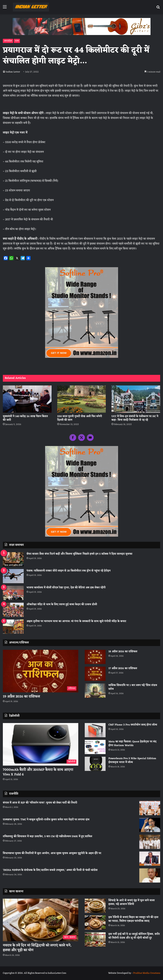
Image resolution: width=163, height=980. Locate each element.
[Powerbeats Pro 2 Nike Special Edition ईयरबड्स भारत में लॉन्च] (95, 764)
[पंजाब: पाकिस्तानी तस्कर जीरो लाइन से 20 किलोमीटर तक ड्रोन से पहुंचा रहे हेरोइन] (13, 576)
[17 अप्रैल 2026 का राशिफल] (95, 674)
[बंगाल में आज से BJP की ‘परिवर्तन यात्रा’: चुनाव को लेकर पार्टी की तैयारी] (150, 808)
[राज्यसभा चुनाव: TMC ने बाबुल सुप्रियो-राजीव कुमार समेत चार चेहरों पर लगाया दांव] (150, 825)
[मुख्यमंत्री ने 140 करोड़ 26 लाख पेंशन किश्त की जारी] (27, 399)
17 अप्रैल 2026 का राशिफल (123, 668)
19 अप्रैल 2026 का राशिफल (21, 697)
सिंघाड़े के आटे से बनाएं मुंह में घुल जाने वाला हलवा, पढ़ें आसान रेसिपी (132, 902)
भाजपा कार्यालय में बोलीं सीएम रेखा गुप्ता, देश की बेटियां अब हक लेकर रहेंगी (66, 588)
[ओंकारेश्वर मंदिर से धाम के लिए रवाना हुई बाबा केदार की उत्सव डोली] (13, 610)
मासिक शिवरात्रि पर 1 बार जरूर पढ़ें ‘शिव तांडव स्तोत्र (133, 687)
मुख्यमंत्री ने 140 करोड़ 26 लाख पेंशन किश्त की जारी (25, 418)
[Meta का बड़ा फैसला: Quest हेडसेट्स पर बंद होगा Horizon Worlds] (95, 747)
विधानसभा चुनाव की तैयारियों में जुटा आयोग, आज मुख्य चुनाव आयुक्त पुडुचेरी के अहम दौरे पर (52, 853)
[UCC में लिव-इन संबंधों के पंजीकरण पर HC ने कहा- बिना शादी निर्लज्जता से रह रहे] (136, 399)
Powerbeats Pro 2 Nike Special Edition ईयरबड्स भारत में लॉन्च (132, 760)
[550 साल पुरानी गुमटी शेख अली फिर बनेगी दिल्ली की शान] (82, 399)
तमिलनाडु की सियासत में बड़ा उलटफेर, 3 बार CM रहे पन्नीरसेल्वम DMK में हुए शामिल (47, 836)
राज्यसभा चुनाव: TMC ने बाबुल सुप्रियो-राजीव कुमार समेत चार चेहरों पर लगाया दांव (46, 820)
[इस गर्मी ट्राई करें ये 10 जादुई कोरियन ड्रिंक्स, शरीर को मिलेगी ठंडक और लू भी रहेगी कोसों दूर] (95, 939)
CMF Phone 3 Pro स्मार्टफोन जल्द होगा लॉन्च (133, 725)
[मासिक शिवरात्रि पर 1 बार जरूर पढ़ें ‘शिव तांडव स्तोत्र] (95, 691)
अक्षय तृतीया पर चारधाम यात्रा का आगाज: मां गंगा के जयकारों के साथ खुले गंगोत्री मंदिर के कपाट (76, 621)
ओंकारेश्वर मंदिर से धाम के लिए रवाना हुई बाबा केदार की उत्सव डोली (62, 604)
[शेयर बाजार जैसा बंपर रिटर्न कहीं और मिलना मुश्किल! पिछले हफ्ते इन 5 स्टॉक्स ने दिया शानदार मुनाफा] (13, 559)
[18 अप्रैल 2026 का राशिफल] (95, 657)
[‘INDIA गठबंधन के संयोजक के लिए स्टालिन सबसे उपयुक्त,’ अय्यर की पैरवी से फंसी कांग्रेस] (150, 875)
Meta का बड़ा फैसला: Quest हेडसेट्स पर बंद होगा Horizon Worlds (132, 744)
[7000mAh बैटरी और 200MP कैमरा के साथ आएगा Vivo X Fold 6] (41, 744)
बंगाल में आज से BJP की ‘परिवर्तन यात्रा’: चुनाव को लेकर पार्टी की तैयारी (40, 803)
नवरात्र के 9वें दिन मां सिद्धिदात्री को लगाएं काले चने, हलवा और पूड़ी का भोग (37, 948)
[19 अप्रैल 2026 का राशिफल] (41, 671)
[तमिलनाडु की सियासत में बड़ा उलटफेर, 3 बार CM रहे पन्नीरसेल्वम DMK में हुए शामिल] (150, 842)
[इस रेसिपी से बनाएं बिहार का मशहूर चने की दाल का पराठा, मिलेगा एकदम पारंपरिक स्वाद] (95, 923)
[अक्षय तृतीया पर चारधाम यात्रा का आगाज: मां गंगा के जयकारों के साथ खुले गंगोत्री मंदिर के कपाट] (13, 627)
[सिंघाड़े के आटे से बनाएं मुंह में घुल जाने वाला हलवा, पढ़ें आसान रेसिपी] (95, 906)
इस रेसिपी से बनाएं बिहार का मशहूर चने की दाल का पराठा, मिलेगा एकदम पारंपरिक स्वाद (133, 919)
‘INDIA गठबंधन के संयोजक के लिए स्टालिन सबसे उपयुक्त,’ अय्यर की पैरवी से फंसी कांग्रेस (50, 870)
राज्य (17, 41)
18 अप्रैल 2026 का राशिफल (123, 652)
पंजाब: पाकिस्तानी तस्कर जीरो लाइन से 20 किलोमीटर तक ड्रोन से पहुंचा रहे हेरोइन (69, 571)
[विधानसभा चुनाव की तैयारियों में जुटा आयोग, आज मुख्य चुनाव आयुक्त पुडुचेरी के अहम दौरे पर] (150, 859)
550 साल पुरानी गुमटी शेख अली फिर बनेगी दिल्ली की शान (80, 418)
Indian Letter (13, 72)
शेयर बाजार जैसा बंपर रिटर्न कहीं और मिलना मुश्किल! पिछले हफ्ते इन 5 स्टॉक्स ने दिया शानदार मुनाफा (79, 554)
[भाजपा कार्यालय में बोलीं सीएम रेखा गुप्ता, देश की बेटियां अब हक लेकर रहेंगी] (13, 593)
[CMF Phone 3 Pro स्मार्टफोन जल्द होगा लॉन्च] (95, 730)
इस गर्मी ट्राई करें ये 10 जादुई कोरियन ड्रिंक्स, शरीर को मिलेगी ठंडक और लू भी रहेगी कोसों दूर (134, 936)
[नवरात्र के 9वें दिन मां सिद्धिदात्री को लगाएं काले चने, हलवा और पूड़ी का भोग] (41, 920)
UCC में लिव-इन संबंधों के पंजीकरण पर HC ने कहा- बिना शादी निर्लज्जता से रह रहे (135, 418)
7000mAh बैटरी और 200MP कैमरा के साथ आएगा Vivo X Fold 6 (38, 772)
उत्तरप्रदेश (8, 41)
